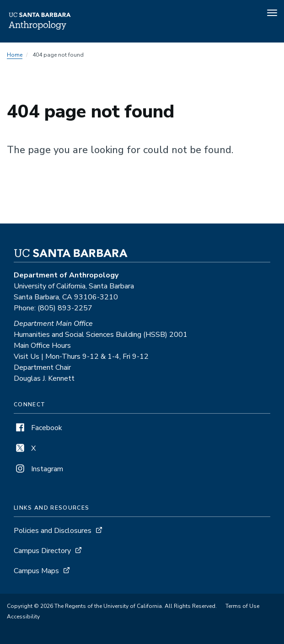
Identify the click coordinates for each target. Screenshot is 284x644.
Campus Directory (42, 551)
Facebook (38, 428)
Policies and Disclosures (53, 531)
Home (15, 55)
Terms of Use (242, 606)
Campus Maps (36, 571)
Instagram (38, 469)
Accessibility (23, 617)
